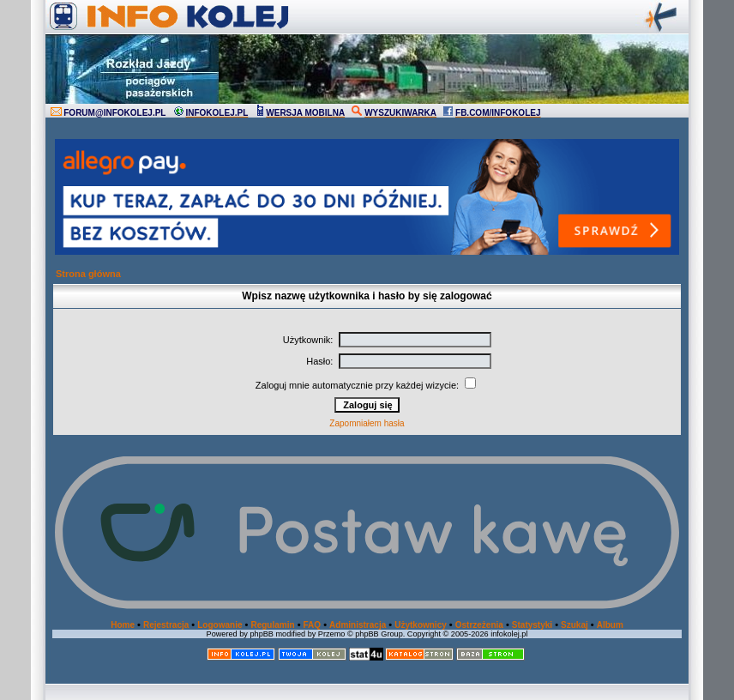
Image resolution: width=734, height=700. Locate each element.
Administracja (358, 625)
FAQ (313, 625)
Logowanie (220, 625)
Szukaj (575, 625)
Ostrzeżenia (479, 625)
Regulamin (272, 625)
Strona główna (88, 274)
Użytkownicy (421, 625)
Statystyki (532, 625)
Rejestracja (166, 625)
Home (123, 625)
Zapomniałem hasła (367, 423)
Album (610, 625)
